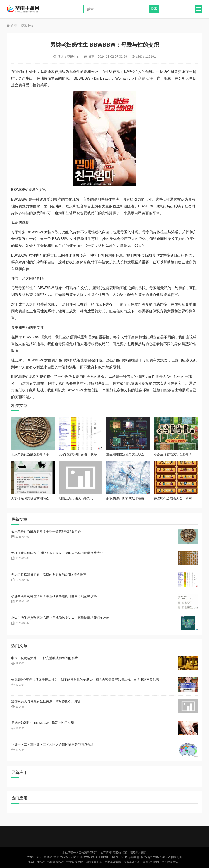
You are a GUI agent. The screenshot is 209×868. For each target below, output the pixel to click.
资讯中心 (27, 26)
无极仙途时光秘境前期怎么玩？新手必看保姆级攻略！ (49, 498)
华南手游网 (27, 9)
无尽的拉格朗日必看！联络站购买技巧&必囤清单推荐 (96, 454)
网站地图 (177, 857)
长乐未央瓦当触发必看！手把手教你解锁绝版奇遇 (46, 454)
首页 (12, 26)
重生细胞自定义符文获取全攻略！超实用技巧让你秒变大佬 (148, 454)
